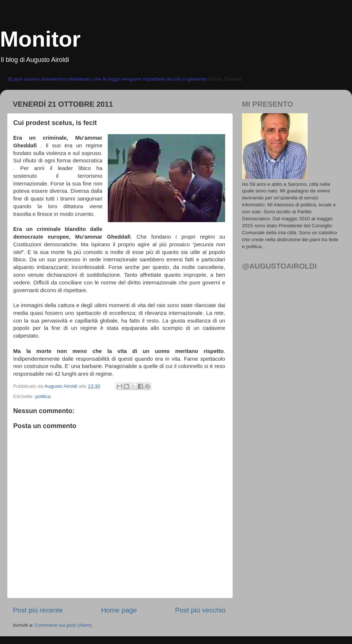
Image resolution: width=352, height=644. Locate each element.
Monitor (40, 39)
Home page (119, 610)
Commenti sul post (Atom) (63, 625)
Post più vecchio (200, 610)
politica (43, 396)
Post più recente (38, 610)
